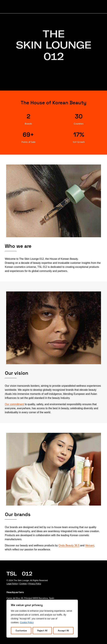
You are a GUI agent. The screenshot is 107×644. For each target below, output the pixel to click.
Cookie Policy (27, 622)
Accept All (63, 631)
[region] (42, 619)
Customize (21, 631)
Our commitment (14, 404)
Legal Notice (12, 584)
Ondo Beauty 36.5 (69, 545)
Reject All (42, 631)
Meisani (90, 545)
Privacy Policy (35, 584)
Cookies (23, 584)
